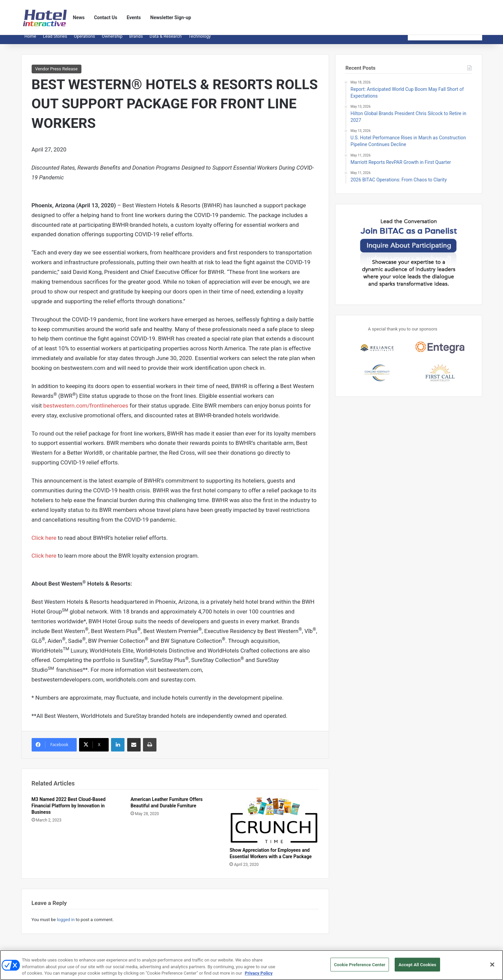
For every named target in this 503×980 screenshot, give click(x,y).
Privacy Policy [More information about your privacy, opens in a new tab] (259, 977)
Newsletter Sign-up (171, 17)
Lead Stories (55, 41)
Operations (84, 41)
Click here (44, 543)
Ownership (112, 41)
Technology (200, 41)
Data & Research (166, 41)
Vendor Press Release (57, 74)
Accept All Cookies (417, 968)
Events (134, 17)
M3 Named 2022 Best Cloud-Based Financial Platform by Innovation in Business (69, 811)
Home (30, 41)
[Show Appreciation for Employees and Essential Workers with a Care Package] (274, 825)
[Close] (492, 968)
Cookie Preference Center (360, 968)
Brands (136, 41)
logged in (66, 925)
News (79, 17)
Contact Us (105, 17)
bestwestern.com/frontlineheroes (86, 411)
